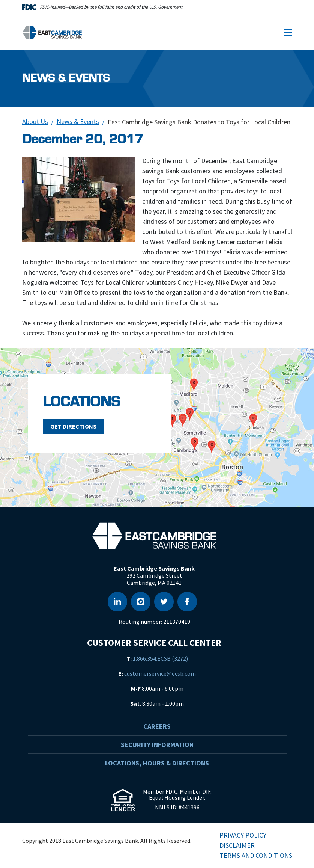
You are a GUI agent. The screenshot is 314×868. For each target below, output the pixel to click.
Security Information (157, 745)
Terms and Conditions (256, 855)
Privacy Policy (243, 835)
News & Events (78, 122)
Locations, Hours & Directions (157, 763)
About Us (35, 122)
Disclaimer (237, 845)
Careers (157, 726)
